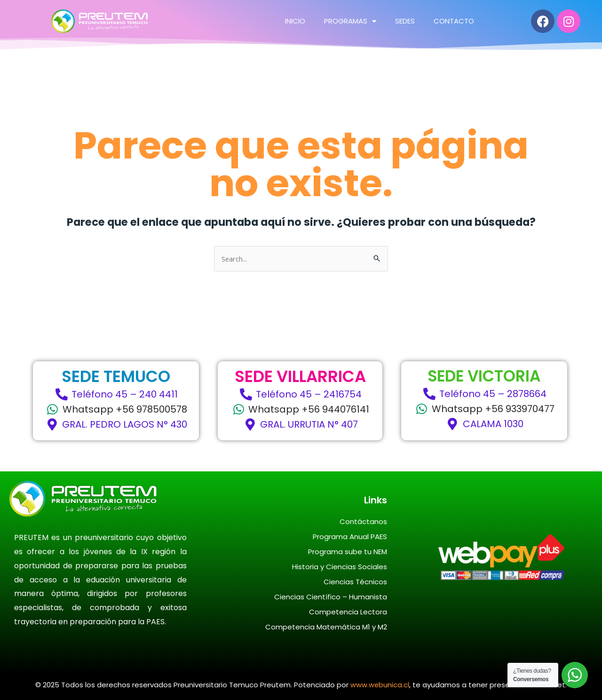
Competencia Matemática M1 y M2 (326, 627)
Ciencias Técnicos (355, 582)
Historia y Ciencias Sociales (340, 567)
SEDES (405, 21)
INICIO (295, 21)
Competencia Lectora (348, 612)
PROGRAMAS (350, 21)
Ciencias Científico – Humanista (331, 597)
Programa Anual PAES (350, 537)
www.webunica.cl (380, 685)
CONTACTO (454, 21)
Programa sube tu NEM (348, 552)
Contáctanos (363, 521)
